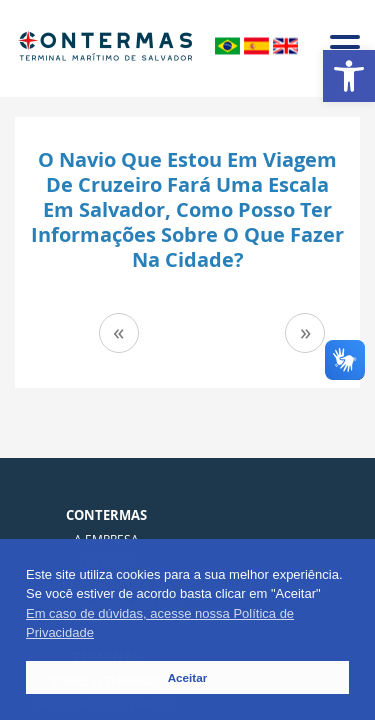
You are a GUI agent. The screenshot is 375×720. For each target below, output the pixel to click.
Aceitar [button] (188, 677)
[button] (349, 76)
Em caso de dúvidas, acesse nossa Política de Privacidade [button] (160, 623)
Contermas (106, 515)
